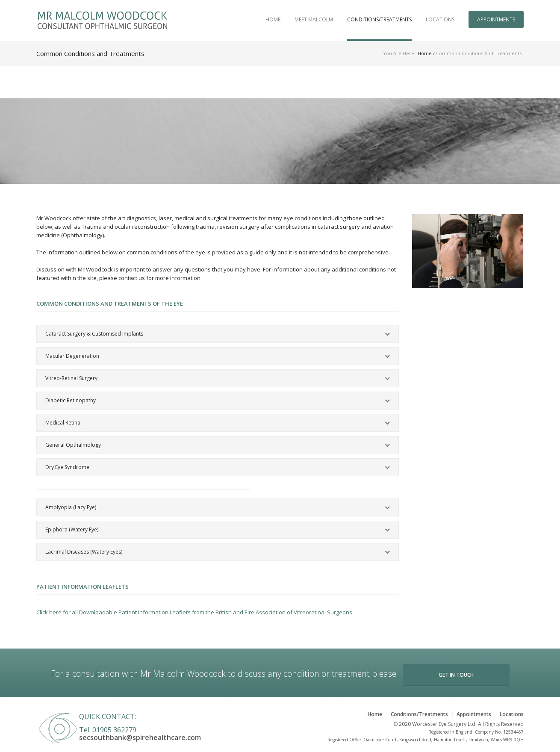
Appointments (496, 19)
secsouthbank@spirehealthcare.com (140, 737)
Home (273, 19)
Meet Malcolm (314, 19)
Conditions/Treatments (379, 19)
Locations (440, 19)
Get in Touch (456, 675)
